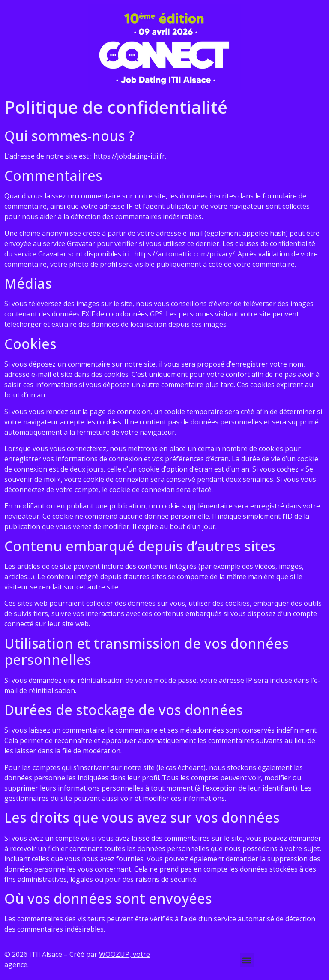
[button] (247, 960)
